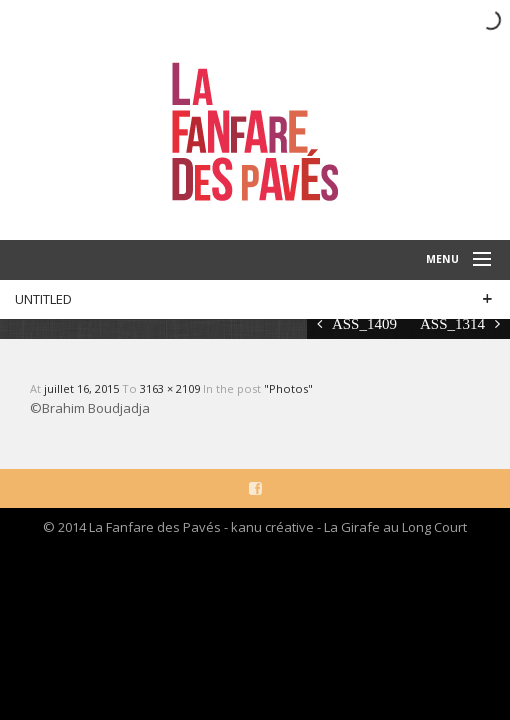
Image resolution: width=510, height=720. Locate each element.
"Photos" (288, 388)
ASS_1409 (364, 323)
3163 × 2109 (171, 388)
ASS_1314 (452, 323)
